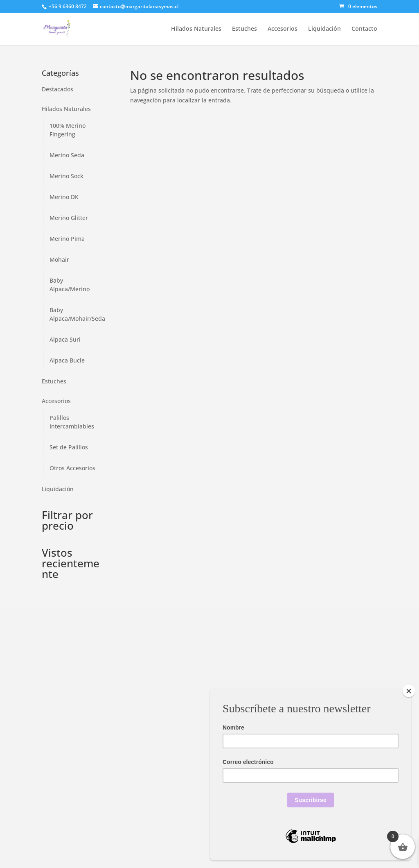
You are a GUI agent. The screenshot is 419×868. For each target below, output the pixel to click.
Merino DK (64, 197)
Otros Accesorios (72, 468)
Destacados (57, 89)
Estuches (244, 29)
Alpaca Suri (65, 339)
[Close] (409, 691)
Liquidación (324, 29)
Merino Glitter (69, 218)
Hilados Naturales (196, 29)
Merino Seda (67, 155)
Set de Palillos (69, 447)
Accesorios (283, 29)
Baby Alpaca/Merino (70, 285)
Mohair (59, 259)
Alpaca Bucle (67, 360)
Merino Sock (66, 176)
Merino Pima (67, 239)
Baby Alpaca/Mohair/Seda (77, 314)
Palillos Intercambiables (72, 422)
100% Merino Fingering (68, 130)
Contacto (364, 29)
